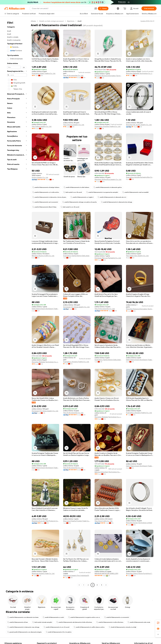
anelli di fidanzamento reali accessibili (135, 192)
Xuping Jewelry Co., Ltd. (40, 177)
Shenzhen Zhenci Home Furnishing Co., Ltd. (140, 573)
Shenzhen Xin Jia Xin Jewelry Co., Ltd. (139, 125)
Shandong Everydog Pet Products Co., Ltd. (45, 521)
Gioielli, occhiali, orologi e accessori (51, 21)
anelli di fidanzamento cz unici (53, 617)
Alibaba (33, 21)
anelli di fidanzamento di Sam (18, 622)
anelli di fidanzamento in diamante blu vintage (117, 202)
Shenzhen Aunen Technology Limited (139, 523)
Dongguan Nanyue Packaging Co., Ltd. (108, 258)
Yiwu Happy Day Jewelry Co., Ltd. (137, 256)
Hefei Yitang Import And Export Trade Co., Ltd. (45, 309)
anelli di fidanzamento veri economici (45, 202)
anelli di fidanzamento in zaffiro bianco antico (89, 627)
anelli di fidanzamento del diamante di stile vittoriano (74, 622)
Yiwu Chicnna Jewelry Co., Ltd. (74, 125)
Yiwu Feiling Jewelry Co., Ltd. (42, 126)
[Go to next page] (106, 585)
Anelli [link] (79, 21)
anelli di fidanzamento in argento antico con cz (84, 617)
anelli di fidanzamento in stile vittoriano (110, 622)
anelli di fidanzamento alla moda (139, 622)
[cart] (125, 9)
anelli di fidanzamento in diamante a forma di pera (49, 197)
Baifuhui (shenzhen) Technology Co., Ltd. (108, 472)
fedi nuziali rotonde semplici (42, 622)
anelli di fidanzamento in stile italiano (76, 187)
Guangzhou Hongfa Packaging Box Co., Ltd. (140, 177)
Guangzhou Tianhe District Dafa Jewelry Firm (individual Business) (77, 256)
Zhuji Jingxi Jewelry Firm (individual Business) (77, 575)
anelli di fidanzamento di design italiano (46, 187)
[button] (96, 8)
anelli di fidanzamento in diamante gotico (108, 187)
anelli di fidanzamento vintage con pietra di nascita (79, 202)
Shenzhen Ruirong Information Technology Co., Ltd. (108, 76)
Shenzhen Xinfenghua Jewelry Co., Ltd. (108, 179)
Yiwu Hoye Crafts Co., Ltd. (104, 521)
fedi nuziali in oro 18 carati (73, 192)
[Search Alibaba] (62, 8)
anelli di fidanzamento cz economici (117, 617)
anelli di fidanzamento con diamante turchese (23, 617)
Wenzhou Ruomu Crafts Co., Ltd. (43, 256)
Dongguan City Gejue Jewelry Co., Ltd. (76, 307)
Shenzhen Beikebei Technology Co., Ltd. (140, 73)
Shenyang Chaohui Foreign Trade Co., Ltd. (77, 521)
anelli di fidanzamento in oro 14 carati (57, 627)
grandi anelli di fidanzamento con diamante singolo (24, 632)
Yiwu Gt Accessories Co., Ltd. (73, 75)
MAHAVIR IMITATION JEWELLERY (106, 573)
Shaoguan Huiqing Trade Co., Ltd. (43, 573)
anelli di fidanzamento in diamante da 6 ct (112, 197)
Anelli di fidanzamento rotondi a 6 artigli (122, 627)
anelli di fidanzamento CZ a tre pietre (59, 632)
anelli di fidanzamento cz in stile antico (46, 192)
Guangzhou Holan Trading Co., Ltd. (44, 73)
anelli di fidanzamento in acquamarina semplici (102, 192)
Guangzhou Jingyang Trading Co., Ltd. (108, 126)
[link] (158, 623)
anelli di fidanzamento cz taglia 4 (82, 197)
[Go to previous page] (79, 585)
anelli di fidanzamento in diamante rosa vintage (23, 627)
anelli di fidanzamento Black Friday (44, 207)
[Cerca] (103, 8)
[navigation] (17, 303)
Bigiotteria (71, 21)
